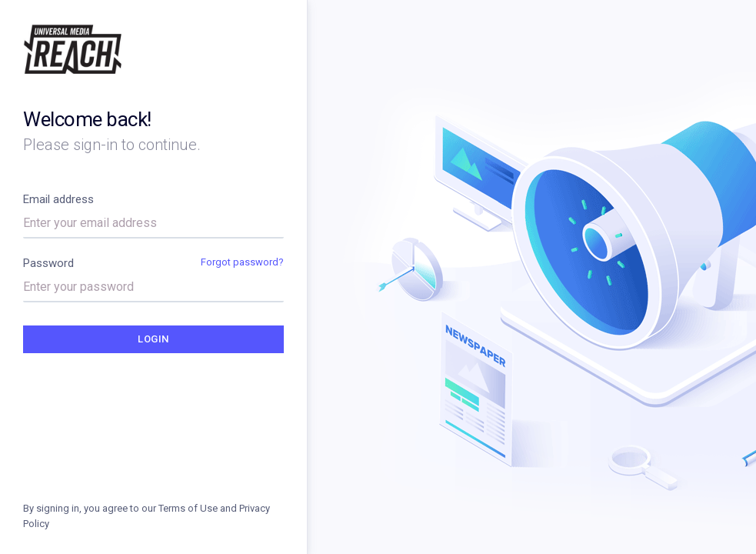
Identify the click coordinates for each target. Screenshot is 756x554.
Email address (58, 199)
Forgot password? (242, 262)
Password (48, 263)
